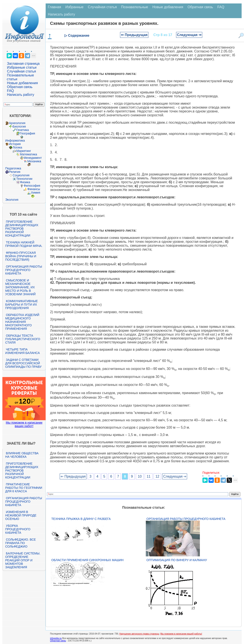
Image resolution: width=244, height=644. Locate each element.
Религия (15, 172)
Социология (21, 175)
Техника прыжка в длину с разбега (81, 519)
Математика (28, 154)
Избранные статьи (22, 67)
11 (149, 476)
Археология (17, 123)
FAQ (10, 91)
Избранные (74, 7)
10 (140, 476)
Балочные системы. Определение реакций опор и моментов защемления (23, 560)
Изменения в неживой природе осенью (21, 515)
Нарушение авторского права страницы (139, 634)
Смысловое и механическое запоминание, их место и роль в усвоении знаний (20, 287)
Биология (19, 126)
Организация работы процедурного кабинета (24, 270)
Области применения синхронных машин (87, 560)
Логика (17, 147)
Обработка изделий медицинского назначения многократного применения (22, 322)
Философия (32, 186)
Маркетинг (24, 151)
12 (157, 476)
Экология (12, 200)
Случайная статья (21, 71)
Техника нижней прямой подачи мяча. (24, 244)
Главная (54, 7)
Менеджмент (33, 158)
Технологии (24, 179)
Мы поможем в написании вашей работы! (181, 634)
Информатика (15, 140)
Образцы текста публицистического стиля (23, 339)
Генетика (22, 130)
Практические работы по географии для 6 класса (24, 488)
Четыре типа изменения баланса (22, 351)
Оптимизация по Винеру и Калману (177, 560)
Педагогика (13, 168)
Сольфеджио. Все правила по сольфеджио (20, 543)
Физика (25, 182)
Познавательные (135, 7)
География (27, 133)
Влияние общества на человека (22, 455)
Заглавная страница (23, 64)
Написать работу (21, 95)
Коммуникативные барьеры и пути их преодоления (21, 305)
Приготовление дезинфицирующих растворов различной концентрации (22, 229)
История (15, 144)
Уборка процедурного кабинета (18, 529)
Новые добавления (22, 83)
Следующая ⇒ (189, 35)
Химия (35, 193)
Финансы (34, 189)
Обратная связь (20, 87)
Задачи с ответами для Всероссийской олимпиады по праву (23, 363)
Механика (34, 161)
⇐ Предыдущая (134, 35)
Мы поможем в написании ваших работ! (24, 424)
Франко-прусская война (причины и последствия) (21, 256)
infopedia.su (56, 638)
